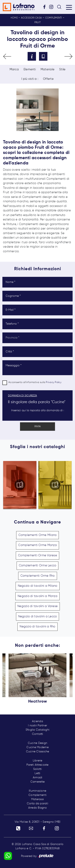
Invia (37, 426)
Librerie (38, 761)
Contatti (38, 734)
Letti (37, 773)
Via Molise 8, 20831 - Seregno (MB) (38, 822)
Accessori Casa (31, 18)
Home (14, 18)
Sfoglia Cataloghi (37, 730)
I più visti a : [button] (30, 79)
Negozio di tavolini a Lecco (38, 616)
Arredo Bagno (38, 808)
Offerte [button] (48, 79)
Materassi (37, 799)
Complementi (54, 18)
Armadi (38, 778)
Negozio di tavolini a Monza (37, 596)
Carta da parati (37, 804)
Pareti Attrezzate (37, 765)
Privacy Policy (54, 382)
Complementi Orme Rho (38, 576)
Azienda (37, 721)
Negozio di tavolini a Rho (37, 627)
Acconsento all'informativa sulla (35, 382)
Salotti (37, 769)
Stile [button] (62, 69)
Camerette (37, 782)
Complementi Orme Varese (37, 555)
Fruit (37, 23)
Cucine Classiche (38, 752)
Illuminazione (37, 791)
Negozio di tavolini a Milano (38, 586)
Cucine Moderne (37, 747)
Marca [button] (14, 69)
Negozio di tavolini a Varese (37, 606)
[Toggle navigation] (69, 7)
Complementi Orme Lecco (38, 565)
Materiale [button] (47, 69)
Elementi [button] (30, 69)
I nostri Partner (37, 726)
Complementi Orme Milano (38, 535)
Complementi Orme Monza (37, 545)
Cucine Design (37, 743)
